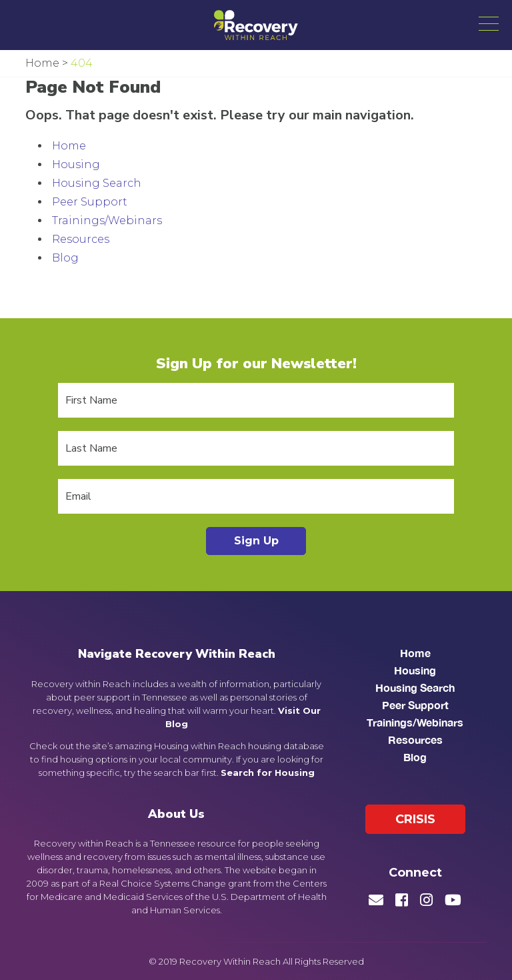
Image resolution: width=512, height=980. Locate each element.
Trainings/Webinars (107, 220)
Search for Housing (268, 773)
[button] (489, 23)
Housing (76, 164)
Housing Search (97, 183)
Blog (65, 258)
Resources (81, 239)
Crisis (415, 819)
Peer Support (90, 202)
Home (69, 146)
